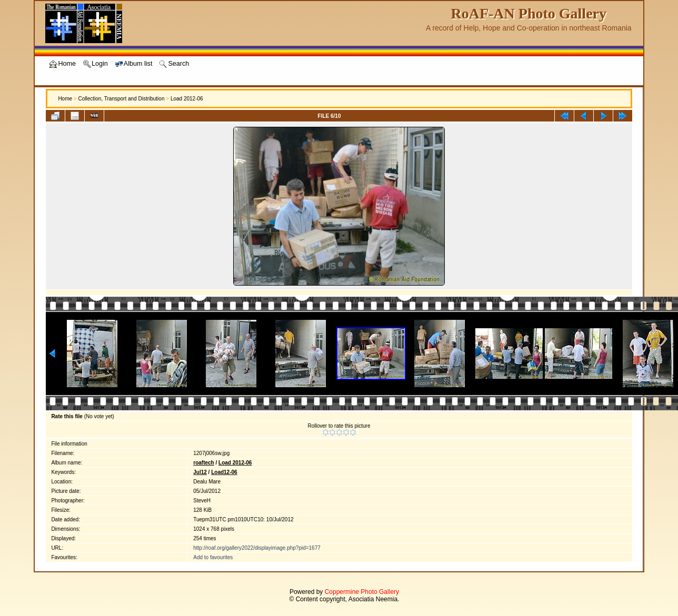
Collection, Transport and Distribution (121, 99)
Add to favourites (213, 557)
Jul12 (200, 472)
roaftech (203, 463)
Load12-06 (224, 472)
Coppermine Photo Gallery (362, 592)
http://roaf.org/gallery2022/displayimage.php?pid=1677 (257, 548)
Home (65, 99)
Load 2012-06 (187, 99)
